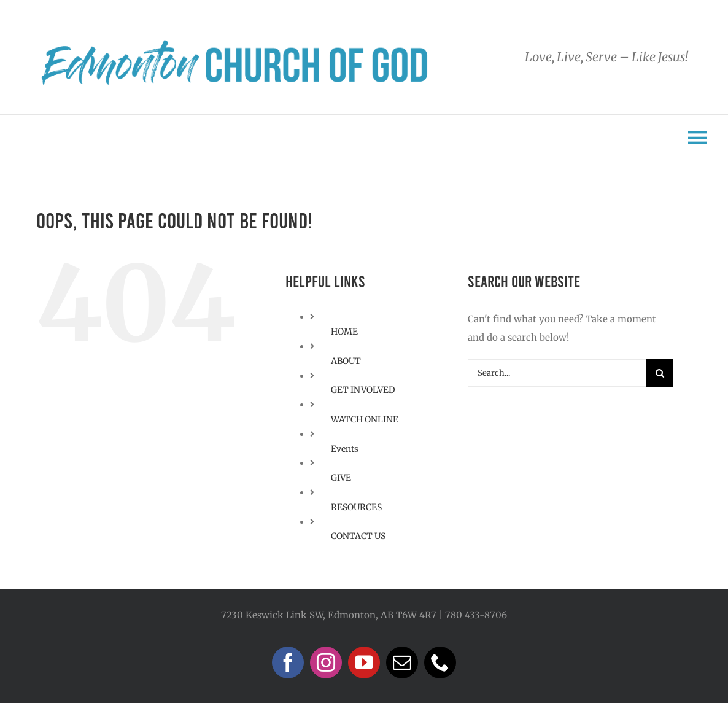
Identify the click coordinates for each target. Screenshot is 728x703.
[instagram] (326, 662)
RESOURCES (356, 507)
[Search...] (557, 373)
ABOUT (346, 361)
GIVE (341, 478)
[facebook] (288, 662)
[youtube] (364, 662)
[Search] (660, 373)
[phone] (440, 662)
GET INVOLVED (363, 390)
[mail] (402, 662)
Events (345, 449)
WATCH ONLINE (365, 419)
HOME (344, 332)
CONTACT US (358, 536)
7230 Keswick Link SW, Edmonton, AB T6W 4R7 (329, 615)
